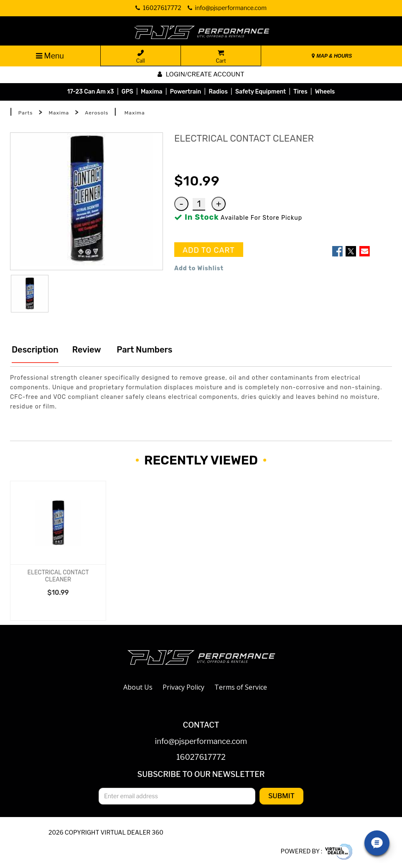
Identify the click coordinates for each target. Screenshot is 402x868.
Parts (26, 113)
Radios (218, 92)
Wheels (325, 92)
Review (87, 350)
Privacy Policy (183, 687)
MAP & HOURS (332, 56)
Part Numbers (144, 350)
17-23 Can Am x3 (91, 92)
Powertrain (186, 92)
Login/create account (201, 74)
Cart (221, 57)
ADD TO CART (209, 250)
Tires (300, 92)
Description (35, 350)
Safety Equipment (261, 92)
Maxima (152, 92)
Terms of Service (241, 687)
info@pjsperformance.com (201, 742)
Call (141, 57)
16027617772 (201, 758)
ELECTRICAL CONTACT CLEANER (58, 576)
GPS (127, 92)
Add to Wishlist (199, 268)
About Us (138, 687)
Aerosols (97, 113)
